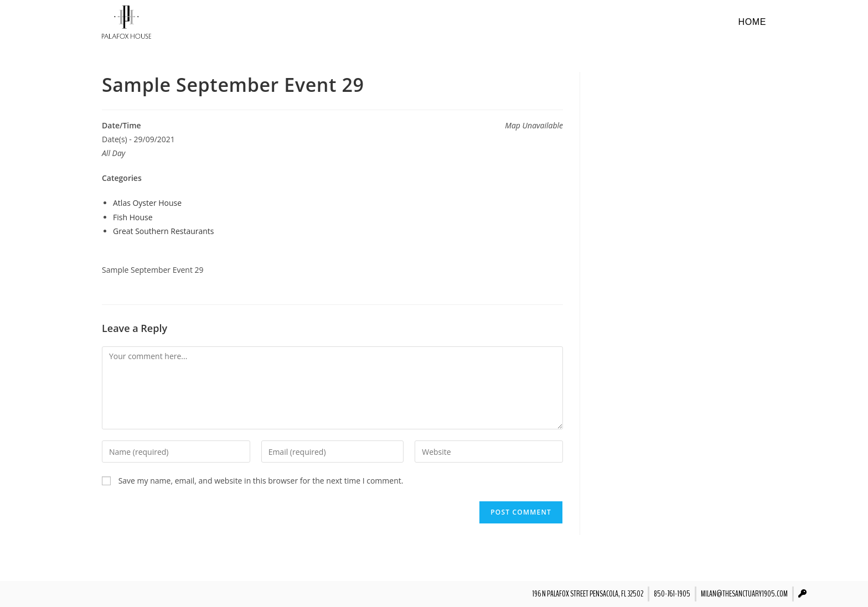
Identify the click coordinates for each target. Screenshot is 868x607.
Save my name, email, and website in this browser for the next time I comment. (261, 481)
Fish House (133, 217)
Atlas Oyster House (147, 203)
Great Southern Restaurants (164, 231)
